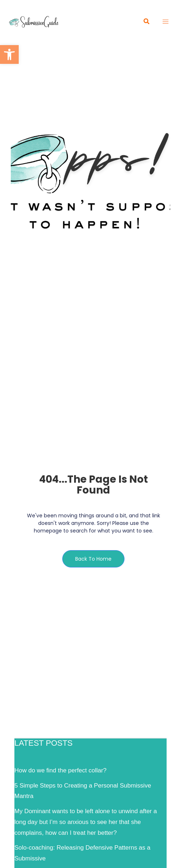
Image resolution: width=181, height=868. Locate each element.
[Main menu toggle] (166, 22)
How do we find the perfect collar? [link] (60, 770)
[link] (9, 54)
